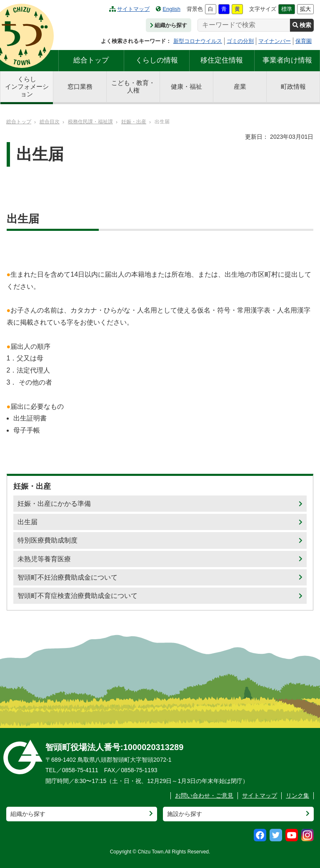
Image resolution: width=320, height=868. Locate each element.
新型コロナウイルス (198, 41)
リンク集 (297, 795)
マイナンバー (275, 41)
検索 (302, 25)
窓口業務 (80, 86)
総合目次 (50, 122)
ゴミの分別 (240, 41)
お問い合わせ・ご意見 (204, 795)
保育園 (304, 41)
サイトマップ (129, 9)
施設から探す (185, 814)
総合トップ (91, 60)
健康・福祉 (186, 86)
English (168, 9)
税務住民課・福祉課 (90, 122)
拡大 (305, 9)
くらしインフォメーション (27, 86)
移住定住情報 (222, 60)
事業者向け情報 (287, 60)
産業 (240, 86)
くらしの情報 (157, 60)
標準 (287, 9)
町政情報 (293, 86)
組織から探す (169, 25)
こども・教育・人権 (133, 86)
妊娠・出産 (134, 122)
